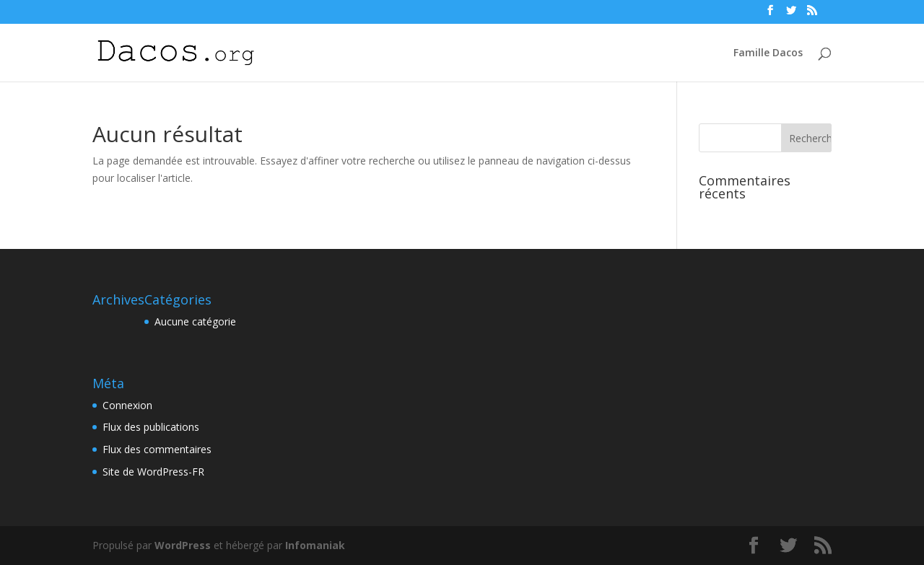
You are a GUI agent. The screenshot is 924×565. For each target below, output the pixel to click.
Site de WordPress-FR (153, 472)
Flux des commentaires (157, 449)
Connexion (127, 405)
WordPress (183, 545)
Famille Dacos (768, 53)
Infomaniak (315, 545)
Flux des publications (151, 427)
